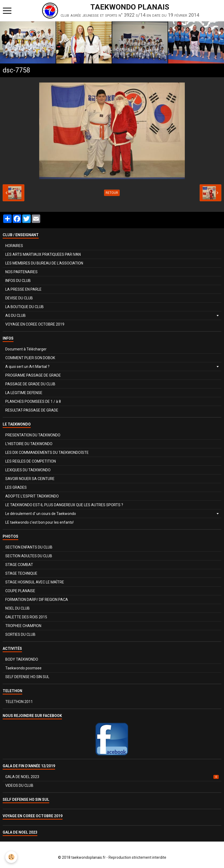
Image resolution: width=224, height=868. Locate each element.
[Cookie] (11, 857)
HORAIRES (14, 246)
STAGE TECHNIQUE (21, 573)
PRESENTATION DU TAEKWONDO (33, 435)
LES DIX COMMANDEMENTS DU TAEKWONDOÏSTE (47, 453)
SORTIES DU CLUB (20, 634)
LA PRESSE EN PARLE (23, 289)
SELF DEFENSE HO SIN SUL (27, 677)
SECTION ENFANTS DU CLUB (29, 547)
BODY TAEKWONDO (22, 659)
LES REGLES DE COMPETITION (31, 461)
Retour (112, 193)
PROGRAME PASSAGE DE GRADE (33, 375)
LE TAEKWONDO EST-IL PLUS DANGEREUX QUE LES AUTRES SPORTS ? (64, 505)
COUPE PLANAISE (20, 591)
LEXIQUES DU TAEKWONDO (28, 470)
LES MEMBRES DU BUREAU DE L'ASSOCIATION (44, 263)
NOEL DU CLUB (17, 608)
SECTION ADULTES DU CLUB (29, 556)
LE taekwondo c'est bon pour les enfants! (39, 522)
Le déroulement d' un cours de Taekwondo (41, 514)
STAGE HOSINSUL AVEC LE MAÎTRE (35, 582)
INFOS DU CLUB (18, 281)
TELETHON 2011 (19, 702)
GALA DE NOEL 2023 (112, 777)
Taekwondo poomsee (23, 668)
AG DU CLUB (15, 316)
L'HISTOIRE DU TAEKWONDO (29, 444)
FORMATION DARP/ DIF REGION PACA (37, 600)
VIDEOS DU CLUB (19, 785)
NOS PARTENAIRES (21, 272)
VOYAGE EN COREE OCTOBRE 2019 (35, 324)
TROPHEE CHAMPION (23, 626)
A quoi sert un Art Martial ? (27, 367)
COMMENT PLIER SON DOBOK (30, 358)
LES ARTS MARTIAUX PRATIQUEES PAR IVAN (43, 254)
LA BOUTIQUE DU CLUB (24, 307)
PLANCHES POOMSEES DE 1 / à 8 (33, 401)
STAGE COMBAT (19, 565)
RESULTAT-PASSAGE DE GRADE (32, 410)
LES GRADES (16, 487)
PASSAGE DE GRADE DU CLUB (30, 384)
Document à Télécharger (26, 349)
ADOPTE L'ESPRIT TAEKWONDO (32, 496)
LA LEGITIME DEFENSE (24, 393)
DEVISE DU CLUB (19, 298)
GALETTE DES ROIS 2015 (26, 617)
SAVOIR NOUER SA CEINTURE (30, 479)
